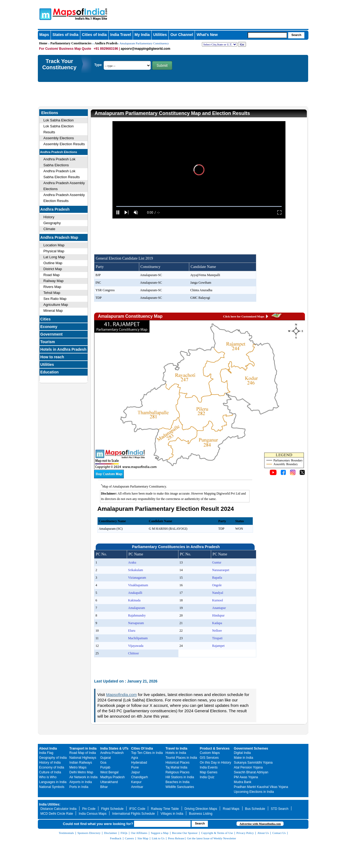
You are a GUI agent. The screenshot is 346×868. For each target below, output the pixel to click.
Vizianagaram (137, 578)
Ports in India (79, 787)
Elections (50, 113)
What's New (207, 35)
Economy (49, 327)
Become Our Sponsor (185, 833)
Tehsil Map (52, 293)
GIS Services (209, 758)
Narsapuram (136, 623)
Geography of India (53, 758)
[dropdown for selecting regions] (219, 44)
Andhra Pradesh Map (59, 237)
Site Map (143, 838)
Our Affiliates (139, 833)
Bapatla (217, 578)
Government (51, 334)
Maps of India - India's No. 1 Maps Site (45, 14)
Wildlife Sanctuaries (180, 787)
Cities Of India (142, 748)
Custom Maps (210, 753)
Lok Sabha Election (59, 120)
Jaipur (136, 772)
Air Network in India (84, 777)
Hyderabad (139, 763)
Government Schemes (251, 748)
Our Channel (182, 35)
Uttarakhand (109, 782)
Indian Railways (81, 763)
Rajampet (218, 646)
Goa (103, 763)
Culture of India (50, 772)
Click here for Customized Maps (244, 316)
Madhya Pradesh (113, 777)
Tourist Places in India (181, 758)
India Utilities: (50, 804)
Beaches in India (177, 782)
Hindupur (218, 615)
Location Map (54, 245)
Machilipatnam (138, 638)
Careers (129, 838)
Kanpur (136, 782)
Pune (135, 767)
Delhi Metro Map (81, 772)
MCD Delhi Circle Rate (57, 814)
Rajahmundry (137, 615)
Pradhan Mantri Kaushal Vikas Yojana (261, 787)
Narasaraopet (221, 570)
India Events (209, 767)
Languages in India (53, 782)
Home (43, 43)
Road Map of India (83, 753)
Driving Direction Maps (201, 809)
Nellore (217, 631)
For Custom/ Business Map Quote (65, 49)
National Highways (83, 758)
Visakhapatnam (138, 585)
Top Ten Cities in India (147, 753)
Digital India (242, 753)
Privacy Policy (245, 833)
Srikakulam (136, 570)
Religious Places (177, 772)
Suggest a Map (160, 833)
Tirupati (217, 638)
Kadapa (217, 623)
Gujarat (106, 758)
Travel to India (176, 748)
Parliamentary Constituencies (71, 43)
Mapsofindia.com (121, 695)
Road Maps (231, 809)
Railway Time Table (165, 809)
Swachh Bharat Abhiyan (251, 772)
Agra (134, 758)
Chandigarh (139, 777)
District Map (53, 269)
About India (48, 748)
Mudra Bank (243, 782)
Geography (52, 223)
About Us (263, 833)
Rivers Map (52, 287)
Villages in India (172, 814)
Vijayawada (136, 646)
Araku (132, 562)
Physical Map (54, 251)
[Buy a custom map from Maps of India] (109, 477)
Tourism (48, 342)
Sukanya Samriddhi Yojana (253, 763)
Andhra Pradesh (106, 43)
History (49, 217)
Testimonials (66, 833)
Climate (49, 229)
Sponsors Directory (89, 833)
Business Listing (201, 814)
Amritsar (137, 787)
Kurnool (218, 600)
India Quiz (207, 777)
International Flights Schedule (134, 814)
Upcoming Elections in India (254, 792)
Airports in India (81, 782)
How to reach (52, 357)
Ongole (217, 585)
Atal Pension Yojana (248, 767)
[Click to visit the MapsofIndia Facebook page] (283, 474)
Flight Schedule (112, 809)
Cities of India (94, 35)
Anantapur (219, 608)
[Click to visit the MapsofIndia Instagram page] (293, 474)
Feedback (116, 838)
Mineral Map (53, 311)
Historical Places (177, 763)
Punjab (105, 767)
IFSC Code (137, 809)
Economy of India (52, 767)
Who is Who (48, 777)
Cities (45, 319)
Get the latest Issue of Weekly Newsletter (212, 838)
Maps (44, 35)
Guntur (217, 562)
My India (142, 35)
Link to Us (158, 838)
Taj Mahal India (176, 767)
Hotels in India (176, 753)
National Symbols (52, 787)
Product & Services (215, 748)
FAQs (124, 833)
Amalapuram (137, 608)
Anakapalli (135, 593)
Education (49, 372)
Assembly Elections (59, 138)
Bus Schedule (255, 809)
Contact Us (279, 833)
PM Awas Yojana (246, 777)
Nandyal (218, 593)
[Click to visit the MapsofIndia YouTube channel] (273, 474)
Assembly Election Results (64, 144)
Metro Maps (78, 767)
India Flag (46, 753)
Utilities (160, 35)
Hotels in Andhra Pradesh (63, 349)
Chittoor (134, 653)
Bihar (104, 787)
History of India (50, 763)
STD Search (280, 809)
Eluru (132, 631)
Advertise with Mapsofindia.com (260, 824)
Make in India (243, 758)
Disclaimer (111, 833)
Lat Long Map (54, 257)
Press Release (176, 838)
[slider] (199, 206)
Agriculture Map (56, 305)
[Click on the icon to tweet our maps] (302, 474)
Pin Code (89, 809)
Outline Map (53, 263)
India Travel (121, 35)
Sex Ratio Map (55, 299)
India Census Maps (93, 814)
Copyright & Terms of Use (217, 833)
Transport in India (83, 748)
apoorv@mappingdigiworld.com (146, 49)
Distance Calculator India (59, 809)
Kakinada (134, 600)
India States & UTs (114, 748)
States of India (65, 35)
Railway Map (54, 281)
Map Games (209, 772)
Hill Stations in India (180, 777)
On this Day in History (215, 763)
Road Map (52, 275)
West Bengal (109, 772)
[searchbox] (267, 35)
